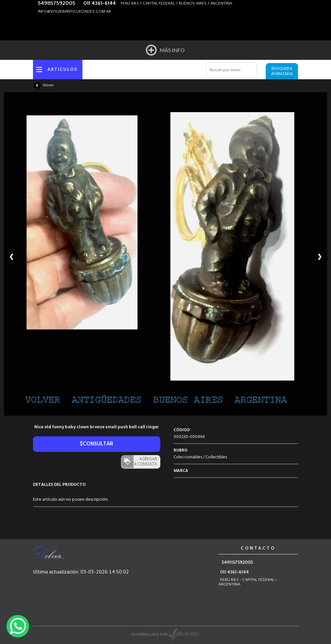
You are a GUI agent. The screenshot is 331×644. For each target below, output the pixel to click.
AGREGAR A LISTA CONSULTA (140, 461)
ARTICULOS (63, 70)
